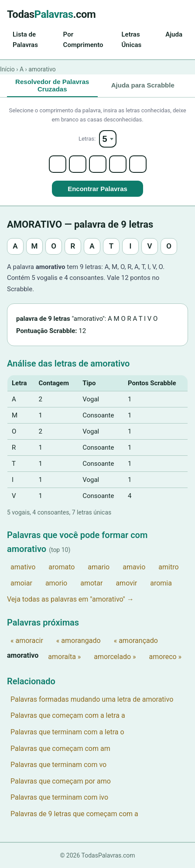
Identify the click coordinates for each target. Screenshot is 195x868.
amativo (23, 567)
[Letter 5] (138, 164)
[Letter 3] (98, 164)
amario (99, 567)
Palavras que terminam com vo (58, 765)
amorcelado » (115, 657)
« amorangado (79, 641)
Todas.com (51, 14)
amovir (126, 583)
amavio (134, 567)
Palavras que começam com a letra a (68, 715)
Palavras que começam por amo (61, 781)
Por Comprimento (83, 40)
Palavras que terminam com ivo (59, 797)
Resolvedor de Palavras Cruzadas (52, 85)
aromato (62, 567)
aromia (161, 583)
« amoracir (27, 641)
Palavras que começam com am (60, 749)
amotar (91, 583)
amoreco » (166, 657)
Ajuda (174, 34)
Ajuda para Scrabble (143, 85)
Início (7, 69)
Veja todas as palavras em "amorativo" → (70, 599)
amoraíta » (64, 657)
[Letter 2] (78, 164)
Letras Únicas (132, 40)
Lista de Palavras (25, 40)
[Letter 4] (118, 164)
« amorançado (136, 641)
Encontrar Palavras (97, 189)
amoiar (21, 583)
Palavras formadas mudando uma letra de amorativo (92, 699)
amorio (56, 583)
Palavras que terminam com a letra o (67, 732)
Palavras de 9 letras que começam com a (74, 814)
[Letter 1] (58, 164)
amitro (168, 567)
